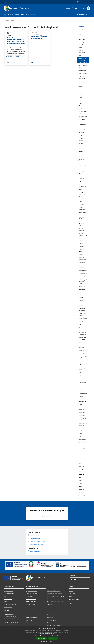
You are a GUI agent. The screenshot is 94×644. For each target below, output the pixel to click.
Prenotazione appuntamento (33, 615)
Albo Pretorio (51, 617)
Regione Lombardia (9, 2)
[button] (47, 641)
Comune (81, 135)
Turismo (80, 486)
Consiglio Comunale (81, 152)
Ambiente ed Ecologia (82, 34)
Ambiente (50, 599)
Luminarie (81, 301)
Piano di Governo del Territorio (83, 364)
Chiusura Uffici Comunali (82, 125)
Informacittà (82, 277)
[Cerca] (88, 8)
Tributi (80, 483)
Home (7, 20)
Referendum (82, 409)
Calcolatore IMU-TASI (83, 112)
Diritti (80, 182)
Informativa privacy (52, 620)
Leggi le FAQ (29, 620)
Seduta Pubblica (83, 440)
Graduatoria (81, 243)
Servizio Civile (82, 449)
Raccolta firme (82, 401)
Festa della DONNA (81, 218)
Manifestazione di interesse (83, 305)
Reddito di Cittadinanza (82, 405)
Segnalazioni (82, 443)
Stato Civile (81, 466)
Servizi (80, 446)
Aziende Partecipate (81, 87)
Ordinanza (81, 351)
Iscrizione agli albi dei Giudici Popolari (83, 282)
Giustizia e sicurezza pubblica (55, 594)
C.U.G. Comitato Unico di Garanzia (83, 165)
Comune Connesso (81, 139)
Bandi (80, 91)
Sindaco (80, 457)
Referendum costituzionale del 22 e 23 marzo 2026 (83, 425)
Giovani (80, 240)
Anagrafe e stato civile (31, 591)
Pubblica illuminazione (82, 397)
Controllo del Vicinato (82, 160)
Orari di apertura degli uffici (83, 347)
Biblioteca (81, 94)
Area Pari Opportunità (82, 52)
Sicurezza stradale (81, 453)
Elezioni (80, 201)
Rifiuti (80, 430)
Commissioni (82, 132)
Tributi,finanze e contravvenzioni (55, 596)
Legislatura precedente (81, 297)
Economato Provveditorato (82, 186)
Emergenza (81, 204)
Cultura (80, 169)
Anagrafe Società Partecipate (83, 44)
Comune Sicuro (82, 148)
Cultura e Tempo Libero (83, 173)
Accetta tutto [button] (41, 638)
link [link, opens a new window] (61, 635)
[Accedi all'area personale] (83, 2)
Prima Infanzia (82, 387)
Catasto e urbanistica (31, 602)
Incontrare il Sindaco (82, 263)
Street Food (81, 474)
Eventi (71, 606)
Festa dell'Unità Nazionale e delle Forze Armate (83, 235)
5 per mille (81, 30)
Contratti (81, 156)
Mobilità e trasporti (30, 604)
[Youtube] (75, 8)
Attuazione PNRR (83, 70)
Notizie (10, 33)
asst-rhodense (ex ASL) (83, 66)
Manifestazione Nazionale (82, 314)
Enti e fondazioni (8, 599)
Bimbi (80, 100)
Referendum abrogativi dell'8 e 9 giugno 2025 (83, 417)
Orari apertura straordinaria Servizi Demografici (82, 340)
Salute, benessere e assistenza (55, 602)
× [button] (92, 628)
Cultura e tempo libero (31, 594)
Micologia (81, 321)
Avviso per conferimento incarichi (82, 78)
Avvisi (71, 596)
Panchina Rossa (82, 354)
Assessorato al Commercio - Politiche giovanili (83, 60)
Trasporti (81, 480)
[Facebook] (72, 8)
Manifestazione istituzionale (82, 310)
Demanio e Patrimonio (81, 178)
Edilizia (80, 190)
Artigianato (81, 56)
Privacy (80, 390)
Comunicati (72, 594)
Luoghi (71, 604)
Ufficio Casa (81, 490)
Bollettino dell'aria (81, 104)
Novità (12, 20)
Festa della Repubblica (81, 229)
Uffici (5, 596)
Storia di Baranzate (81, 470)
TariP (80, 477)
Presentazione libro (82, 383)
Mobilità (81, 325)
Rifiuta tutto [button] (53, 638)
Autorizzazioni (51, 604)
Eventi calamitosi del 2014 (83, 213)
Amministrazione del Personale (83, 39)
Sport (80, 463)
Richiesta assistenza (31, 623)
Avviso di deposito (83, 73)
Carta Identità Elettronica (82, 120)
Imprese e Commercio (31, 599)
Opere (80, 328)
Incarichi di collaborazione (82, 258)
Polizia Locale (82, 379)
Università (81, 493)
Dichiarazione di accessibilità (54, 625)
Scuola (80, 436)
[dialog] (47, 635)
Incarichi (81, 254)
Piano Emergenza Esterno (83, 369)
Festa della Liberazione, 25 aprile (82, 224)
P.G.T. (80, 360)
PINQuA (80, 373)
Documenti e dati (8, 607)
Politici (6, 602)
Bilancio (80, 97)
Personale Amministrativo (10, 604)
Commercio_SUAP (83, 129)
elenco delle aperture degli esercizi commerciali (82, 195)
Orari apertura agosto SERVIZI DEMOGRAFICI (82, 333)
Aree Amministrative (9, 594)
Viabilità (81, 499)
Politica (80, 376)
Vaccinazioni (82, 496)
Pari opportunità (83, 357)
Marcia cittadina (83, 318)
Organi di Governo (8, 591)
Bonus (80, 108)
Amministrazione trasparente (55, 615)
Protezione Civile (83, 393)
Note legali (50, 623)
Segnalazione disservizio (32, 617)
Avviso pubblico (82, 83)
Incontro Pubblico (83, 274)
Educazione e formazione (53, 591)
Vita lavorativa (29, 596)
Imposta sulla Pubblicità (82, 250)
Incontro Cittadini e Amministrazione (83, 269)
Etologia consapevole (82, 208)
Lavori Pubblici (82, 290)
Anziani (80, 48)
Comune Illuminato (81, 144)
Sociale (80, 460)
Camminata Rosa (83, 116)
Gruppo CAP (81, 246)
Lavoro (80, 293)
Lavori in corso (82, 286)
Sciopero (81, 433)
